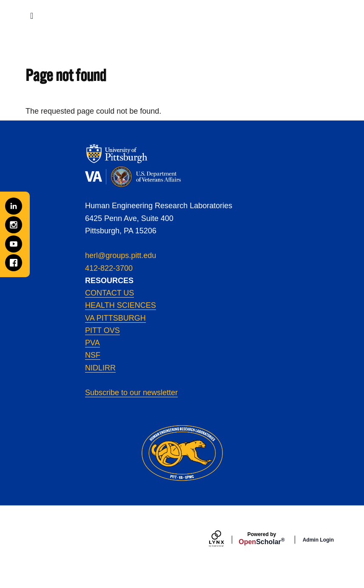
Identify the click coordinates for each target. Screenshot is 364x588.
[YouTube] (14, 244)
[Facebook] (14, 263)
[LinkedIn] (14, 206)
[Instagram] (14, 225)
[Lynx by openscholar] (224, 540)
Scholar (262, 539)
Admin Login (318, 540)
